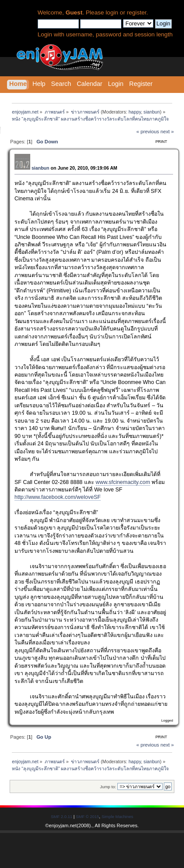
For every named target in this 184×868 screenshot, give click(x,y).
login (112, 12)
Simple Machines (117, 816)
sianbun (152, 112)
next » (167, 132)
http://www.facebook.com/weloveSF (58, 497)
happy (134, 112)
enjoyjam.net (63, 825)
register (136, 12)
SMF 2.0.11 (62, 816)
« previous (148, 132)
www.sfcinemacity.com (123, 482)
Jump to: (108, 787)
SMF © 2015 (87, 816)
